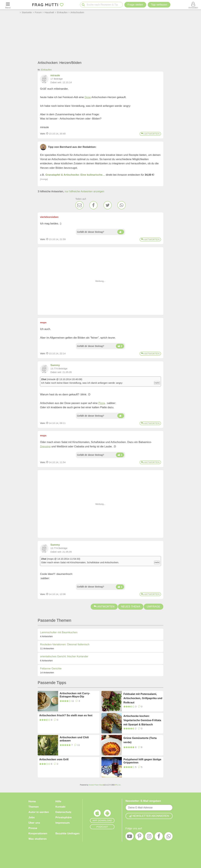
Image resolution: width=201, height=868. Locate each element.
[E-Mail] (79, 205)
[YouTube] (130, 837)
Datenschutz (63, 812)
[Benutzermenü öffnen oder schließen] (193, 5)
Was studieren (38, 839)
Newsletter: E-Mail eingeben (143, 801)
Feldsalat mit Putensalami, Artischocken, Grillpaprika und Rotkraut (143, 698)
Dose (88, 97)
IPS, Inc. (118, 785)
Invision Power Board (96, 785)
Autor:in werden (39, 812)
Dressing (45, 447)
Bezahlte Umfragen (68, 833)
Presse (33, 828)
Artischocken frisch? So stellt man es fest (66, 715)
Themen (34, 807)
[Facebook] (93, 205)
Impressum (63, 823)
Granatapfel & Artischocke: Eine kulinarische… (75, 175)
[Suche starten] (83, 5)
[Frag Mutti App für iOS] (97, 814)
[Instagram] (149, 837)
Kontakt (60, 807)
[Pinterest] (139, 837)
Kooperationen (38, 833)
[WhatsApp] (122, 205)
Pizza (102, 403)
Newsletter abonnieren (149, 816)
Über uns (34, 823)
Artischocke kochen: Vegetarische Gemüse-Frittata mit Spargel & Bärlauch (142, 720)
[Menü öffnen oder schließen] (8, 5)
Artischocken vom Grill (54, 759)
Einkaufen (46, 70)
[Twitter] (108, 205)
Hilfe (58, 801)
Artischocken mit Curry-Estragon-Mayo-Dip (75, 695)
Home (32, 801)
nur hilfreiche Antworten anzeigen (84, 191)
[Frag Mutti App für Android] (107, 814)
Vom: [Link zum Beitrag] (43, 134)
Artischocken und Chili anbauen (74, 739)
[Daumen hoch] (121, 232)
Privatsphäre (64, 817)
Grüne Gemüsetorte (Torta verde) (140, 740)
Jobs (32, 817)
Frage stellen (135, 5)
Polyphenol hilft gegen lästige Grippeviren (142, 761)
